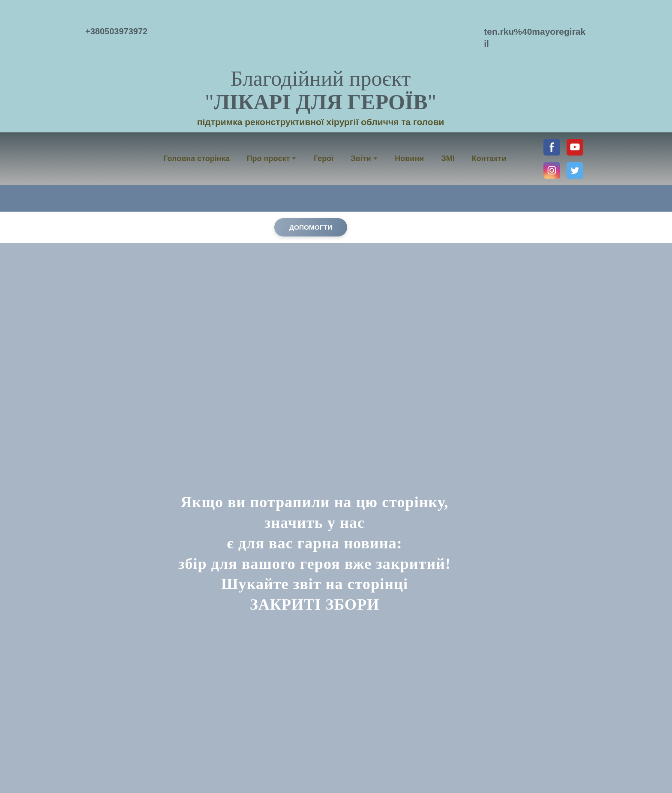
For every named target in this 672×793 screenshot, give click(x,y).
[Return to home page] (321, 34)
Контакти (489, 159)
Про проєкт (268, 159)
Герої (324, 159)
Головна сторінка (196, 159)
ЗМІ (448, 159)
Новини (409, 159)
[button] (552, 147)
